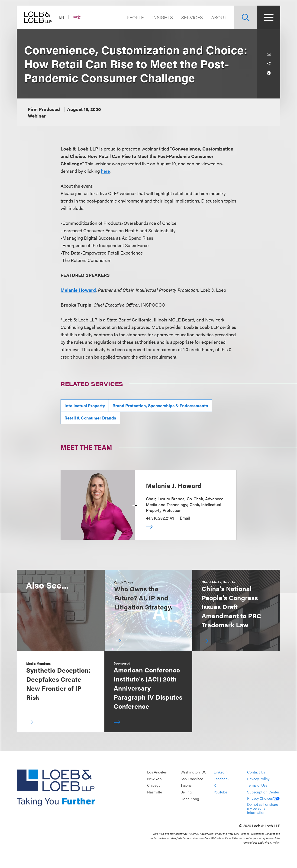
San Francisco (192, 779)
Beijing (186, 792)
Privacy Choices (263, 798)
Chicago (154, 785)
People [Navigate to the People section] (135, 17)
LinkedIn (221, 772)
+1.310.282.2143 (160, 518)
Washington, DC (194, 772)
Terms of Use (257, 785)
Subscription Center (263, 792)
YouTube (220, 792)
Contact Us (256, 772)
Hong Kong (190, 799)
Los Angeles (157, 772)
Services (192, 17)
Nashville (155, 792)
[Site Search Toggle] (245, 17)
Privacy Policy (258, 779)
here (105, 171)
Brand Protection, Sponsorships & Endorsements (160, 405)
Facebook (222, 779)
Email (185, 518)
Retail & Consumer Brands (90, 418)
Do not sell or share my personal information (263, 808)
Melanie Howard (78, 290)
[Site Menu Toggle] (269, 17)
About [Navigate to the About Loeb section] (219, 17)
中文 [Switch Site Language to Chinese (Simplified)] (77, 17)
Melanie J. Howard (174, 485)
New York (155, 779)
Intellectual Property (85, 405)
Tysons (186, 785)
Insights (163, 17)
